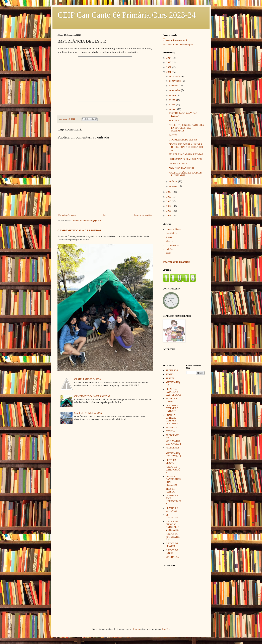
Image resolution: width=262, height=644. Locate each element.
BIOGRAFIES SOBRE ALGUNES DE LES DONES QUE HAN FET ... (186, 147)
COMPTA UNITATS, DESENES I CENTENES (172, 419)
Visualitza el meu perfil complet (178, 45)
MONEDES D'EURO (171, 400)
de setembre (175, 90)
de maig (173, 100)
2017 (169, 206)
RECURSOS (172, 370)
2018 (169, 201)
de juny (173, 95)
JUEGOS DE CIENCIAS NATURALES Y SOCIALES (173, 526)
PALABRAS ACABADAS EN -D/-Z (186, 154)
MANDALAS (172, 557)
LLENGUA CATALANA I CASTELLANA (173, 392)
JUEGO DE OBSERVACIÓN (173, 470)
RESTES (170, 378)
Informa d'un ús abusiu (176, 262)
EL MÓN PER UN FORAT (173, 510)
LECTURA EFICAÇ (171, 462)
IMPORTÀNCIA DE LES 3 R (183, 140)
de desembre (175, 76)
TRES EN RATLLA (170, 490)
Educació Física (173, 229)
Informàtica (171, 233)
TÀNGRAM (172, 428)
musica (169, 237)
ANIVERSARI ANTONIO (181, 168)
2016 (169, 211)
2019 (169, 197)
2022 (169, 67)
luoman (137, 629)
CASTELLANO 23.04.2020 (87, 379)
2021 (169, 72)
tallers (169, 253)
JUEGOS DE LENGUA (172, 545)
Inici (105, 215)
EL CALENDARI (173, 516)
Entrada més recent (67, 215)
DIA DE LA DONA (178, 164)
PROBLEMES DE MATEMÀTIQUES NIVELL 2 (173, 440)
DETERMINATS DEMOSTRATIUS (186, 159)
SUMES (170, 374)
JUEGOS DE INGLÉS (172, 552)
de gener (173, 186)
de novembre (175, 81)
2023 (169, 62)
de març (173, 109)
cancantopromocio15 (176, 40)
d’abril (173, 105)
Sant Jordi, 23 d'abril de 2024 (88, 413)
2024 (169, 58)
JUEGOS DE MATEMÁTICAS (173, 537)
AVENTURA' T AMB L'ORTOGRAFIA (173, 500)
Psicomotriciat (173, 245)
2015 (169, 216)
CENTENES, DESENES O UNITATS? (172, 408)
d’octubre (174, 86)
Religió (169, 249)
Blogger (166, 629)
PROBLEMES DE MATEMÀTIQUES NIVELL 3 (173, 452)
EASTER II (174, 121)
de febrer (174, 181)
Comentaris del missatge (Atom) (87, 221)
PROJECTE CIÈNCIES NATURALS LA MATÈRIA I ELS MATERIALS (186, 128)
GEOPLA (170, 431)
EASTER (173, 135)
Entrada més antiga (143, 215)
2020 (169, 192)
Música (169, 241)
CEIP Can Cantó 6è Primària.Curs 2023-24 (127, 15)
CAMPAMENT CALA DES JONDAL (80, 230)
